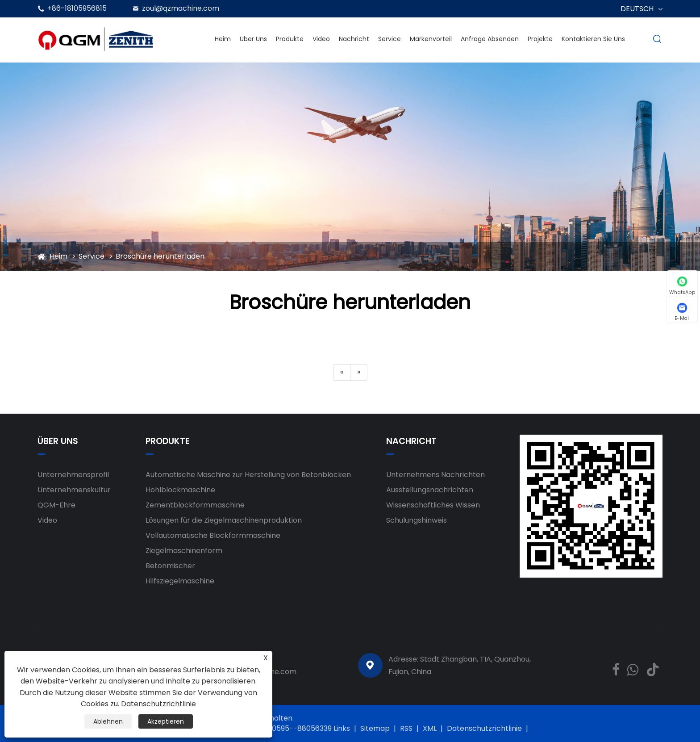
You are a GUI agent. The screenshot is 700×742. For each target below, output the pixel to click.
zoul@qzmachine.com (181, 8)
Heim (223, 39)
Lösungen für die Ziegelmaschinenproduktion (224, 520)
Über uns (253, 39)
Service (390, 39)
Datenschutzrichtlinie (484, 728)
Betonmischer (170, 566)
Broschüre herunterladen (160, 256)
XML (430, 728)
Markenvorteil (431, 39)
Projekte (540, 39)
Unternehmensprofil (73, 475)
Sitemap (375, 728)
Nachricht (354, 39)
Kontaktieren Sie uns (593, 39)
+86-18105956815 (77, 8)
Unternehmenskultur (74, 490)
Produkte (290, 39)
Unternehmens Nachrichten (435, 475)
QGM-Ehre (56, 505)
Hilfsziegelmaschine (180, 581)
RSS (406, 728)
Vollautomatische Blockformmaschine (213, 535)
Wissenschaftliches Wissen (433, 505)
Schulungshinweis (417, 520)
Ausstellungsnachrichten (430, 490)
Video (321, 39)
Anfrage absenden (490, 39)
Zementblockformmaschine (195, 505)
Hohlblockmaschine (180, 490)
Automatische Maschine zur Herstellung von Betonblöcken (248, 475)
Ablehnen (108, 721)
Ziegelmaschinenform (184, 551)
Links (342, 728)
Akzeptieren (166, 721)
